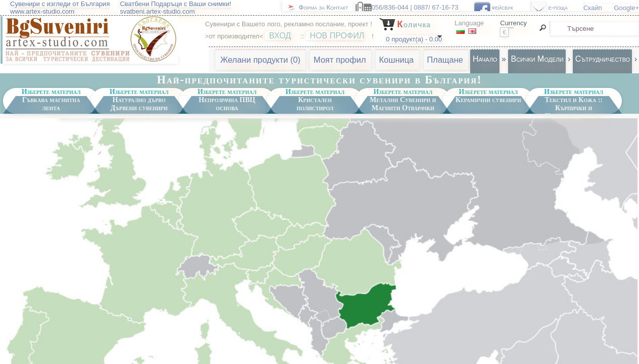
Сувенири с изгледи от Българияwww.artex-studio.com (60, 8)
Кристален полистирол (315, 104)
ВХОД (280, 36)
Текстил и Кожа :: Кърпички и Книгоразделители (574, 105)
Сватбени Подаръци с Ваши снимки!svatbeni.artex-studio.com (175, 8)
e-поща (564, 7)
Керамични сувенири (488, 100)
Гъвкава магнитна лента (51, 104)
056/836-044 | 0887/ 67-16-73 (421, 7)
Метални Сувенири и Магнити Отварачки (403, 104)
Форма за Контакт (326, 7)
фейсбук (510, 7)
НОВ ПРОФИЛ (337, 36)
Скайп (599, 8)
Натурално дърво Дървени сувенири (139, 104)
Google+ (626, 8)
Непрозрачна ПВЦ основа (227, 104)
